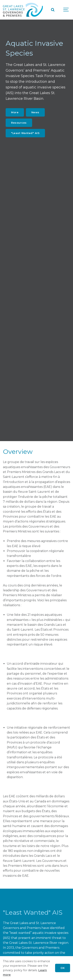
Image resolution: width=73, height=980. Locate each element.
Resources (19, 123)
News (35, 112)
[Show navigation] (66, 10)
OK (63, 968)
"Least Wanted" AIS (25, 133)
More (15, 112)
